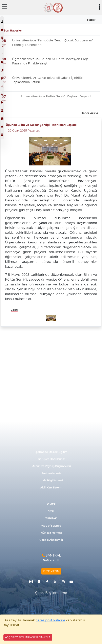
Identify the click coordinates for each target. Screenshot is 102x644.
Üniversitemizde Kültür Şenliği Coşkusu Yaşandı (56, 96)
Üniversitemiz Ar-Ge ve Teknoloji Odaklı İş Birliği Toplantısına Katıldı (47, 80)
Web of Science (51, 526)
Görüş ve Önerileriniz (51, 459)
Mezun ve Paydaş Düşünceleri (51, 466)
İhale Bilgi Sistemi (51, 480)
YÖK (51, 511)
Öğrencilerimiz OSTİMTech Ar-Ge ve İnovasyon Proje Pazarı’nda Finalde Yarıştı (50, 61)
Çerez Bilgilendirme (51, 593)
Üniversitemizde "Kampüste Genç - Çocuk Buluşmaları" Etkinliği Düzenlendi (53, 43)
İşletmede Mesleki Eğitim (51, 452)
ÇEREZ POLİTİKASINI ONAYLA (28, 637)
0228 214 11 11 (51, 560)
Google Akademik (51, 540)
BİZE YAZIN (51, 571)
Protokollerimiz (51, 473)
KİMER (51, 504)
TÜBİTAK (51, 518)
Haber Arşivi (89, 113)
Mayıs (4, 44)
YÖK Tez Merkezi (51, 533)
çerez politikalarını (50, 620)
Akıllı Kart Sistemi (51, 488)
